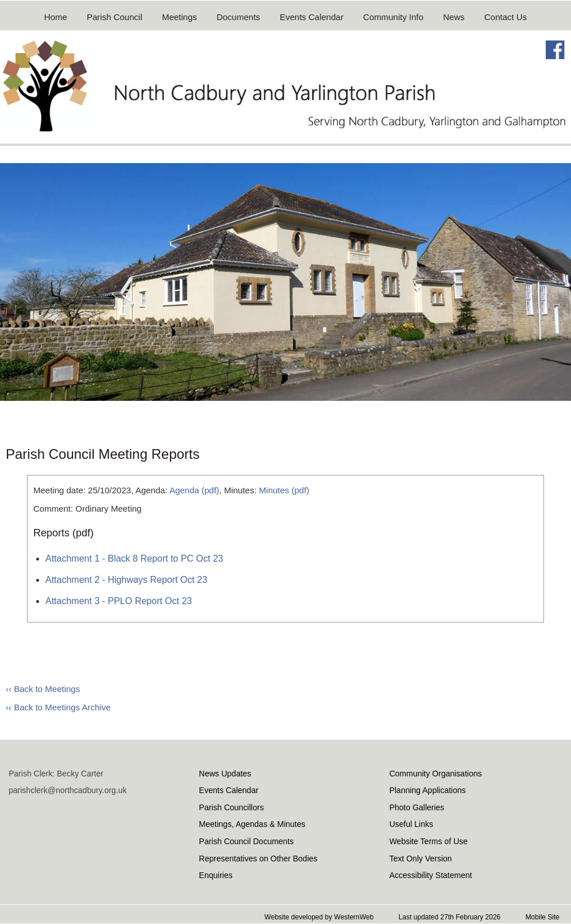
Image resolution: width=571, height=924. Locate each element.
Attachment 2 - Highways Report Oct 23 (126, 580)
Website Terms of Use (429, 841)
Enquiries (215, 875)
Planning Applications (428, 790)
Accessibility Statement (431, 875)
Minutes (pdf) (284, 490)
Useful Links (411, 824)
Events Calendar (312, 17)
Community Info (393, 17)
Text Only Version (421, 859)
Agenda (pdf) (194, 490)
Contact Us (506, 17)
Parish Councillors (231, 807)
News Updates (225, 774)
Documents (238, 17)
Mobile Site (543, 917)
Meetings (180, 17)
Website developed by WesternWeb (319, 917)
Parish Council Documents (246, 841)
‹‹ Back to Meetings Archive (58, 707)
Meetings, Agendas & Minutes (252, 824)
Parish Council (115, 17)
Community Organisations (436, 774)
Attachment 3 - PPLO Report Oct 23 (119, 601)
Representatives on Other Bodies (258, 859)
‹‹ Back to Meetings (43, 689)
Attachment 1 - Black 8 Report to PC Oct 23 (134, 558)
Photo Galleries (417, 807)
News (454, 17)
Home (56, 17)
